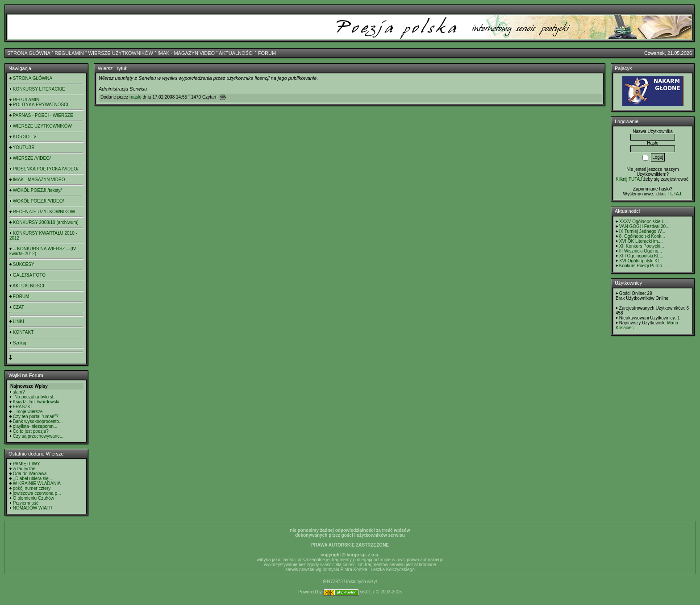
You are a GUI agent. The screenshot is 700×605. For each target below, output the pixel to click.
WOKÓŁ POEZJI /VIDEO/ (38, 201)
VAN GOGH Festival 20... (644, 226)
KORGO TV (25, 137)
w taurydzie (24, 469)
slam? (19, 392)
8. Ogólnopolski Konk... (642, 236)
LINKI (19, 321)
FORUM (267, 53)
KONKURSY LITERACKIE (39, 89)
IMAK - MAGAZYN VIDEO (186, 53)
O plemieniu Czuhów (33, 498)
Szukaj (20, 343)
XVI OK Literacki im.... (641, 241)
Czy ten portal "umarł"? (36, 416)
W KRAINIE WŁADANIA (37, 483)
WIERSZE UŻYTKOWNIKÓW (121, 53)
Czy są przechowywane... (38, 436)
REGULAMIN (69, 53)
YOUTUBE (24, 147)
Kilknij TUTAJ (629, 179)
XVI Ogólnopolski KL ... (642, 261)
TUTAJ (674, 194)
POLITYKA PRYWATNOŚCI (41, 105)
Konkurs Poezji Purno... (643, 266)
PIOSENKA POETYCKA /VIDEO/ (46, 169)
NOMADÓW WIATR (33, 508)
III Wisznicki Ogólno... (641, 251)
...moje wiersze (28, 412)
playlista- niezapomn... (35, 426)
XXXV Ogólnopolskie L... (644, 222)
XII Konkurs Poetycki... (642, 246)
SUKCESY (24, 264)
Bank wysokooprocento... (38, 421)
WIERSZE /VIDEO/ (32, 158)
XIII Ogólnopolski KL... (641, 256)
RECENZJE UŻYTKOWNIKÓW (44, 212)
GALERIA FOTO (29, 275)
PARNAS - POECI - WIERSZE (43, 115)
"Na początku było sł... (35, 397)
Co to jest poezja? (31, 431)
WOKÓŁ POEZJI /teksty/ (37, 190)
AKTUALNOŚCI (236, 53)
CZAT (19, 307)
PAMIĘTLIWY (27, 464)
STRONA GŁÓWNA (29, 53)
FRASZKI (22, 407)
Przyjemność (26, 503)
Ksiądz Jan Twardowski (36, 402)
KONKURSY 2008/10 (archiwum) (46, 222)
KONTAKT (23, 332)
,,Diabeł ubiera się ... (33, 479)
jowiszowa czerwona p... (37, 493)
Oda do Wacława (30, 474)
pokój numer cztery (32, 488)
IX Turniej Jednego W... (642, 231)
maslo (135, 97)
